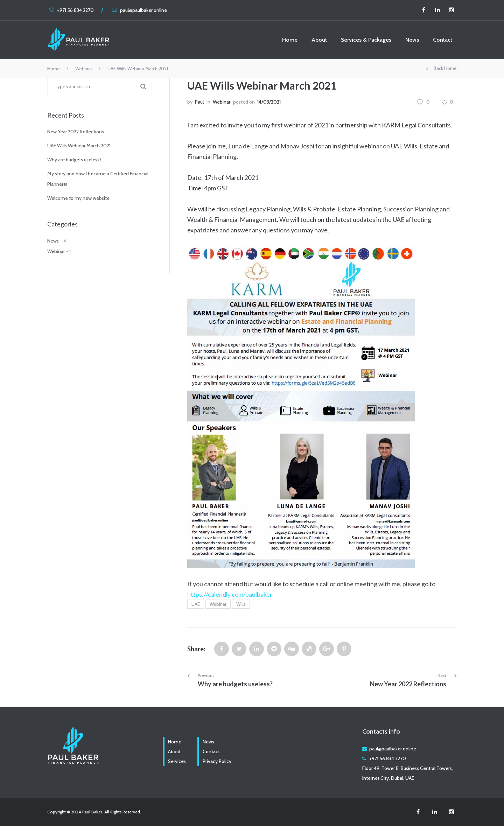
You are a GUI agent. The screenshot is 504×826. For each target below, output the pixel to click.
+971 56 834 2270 (71, 10)
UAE (196, 604)
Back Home (441, 69)
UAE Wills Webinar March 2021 (79, 146)
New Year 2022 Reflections (76, 132)
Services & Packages (366, 40)
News (412, 40)
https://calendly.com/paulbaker (230, 594)
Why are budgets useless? (74, 160)
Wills (241, 604)
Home (290, 40)
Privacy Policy (217, 761)
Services (177, 761)
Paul (199, 102)
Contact (443, 40)
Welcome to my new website (78, 198)
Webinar (84, 69)
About (319, 40)
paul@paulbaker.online (139, 10)
